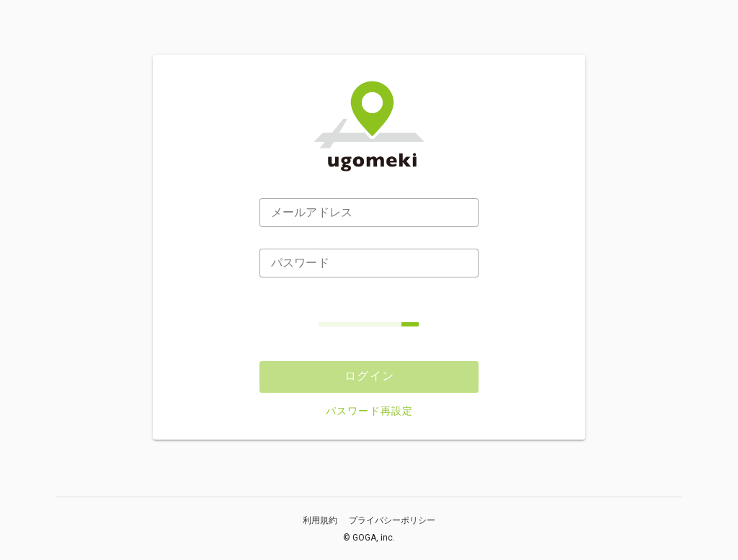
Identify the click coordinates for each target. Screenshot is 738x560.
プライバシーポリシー (392, 520)
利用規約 (320, 520)
